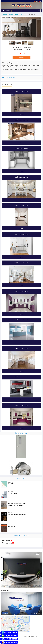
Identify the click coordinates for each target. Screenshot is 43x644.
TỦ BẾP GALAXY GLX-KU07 (21, 206)
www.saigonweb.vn (33, 636)
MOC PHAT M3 (12, 527)
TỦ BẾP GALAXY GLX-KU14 (21, 406)
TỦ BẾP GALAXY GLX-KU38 (21, 92)
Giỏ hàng (7, 11)
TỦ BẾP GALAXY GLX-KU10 (21, 291)
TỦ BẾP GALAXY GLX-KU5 (21, 149)
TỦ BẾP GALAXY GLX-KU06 (21, 177)
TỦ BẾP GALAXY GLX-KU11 (21, 320)
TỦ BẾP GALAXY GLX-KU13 (21, 377)
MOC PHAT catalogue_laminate (16, 484)
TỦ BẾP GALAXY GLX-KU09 (21, 263)
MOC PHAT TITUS (12, 493)
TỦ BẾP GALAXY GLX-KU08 (21, 234)
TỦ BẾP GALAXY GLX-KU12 (21, 349)
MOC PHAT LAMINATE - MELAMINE (17, 514)
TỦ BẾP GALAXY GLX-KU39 (21, 120)
